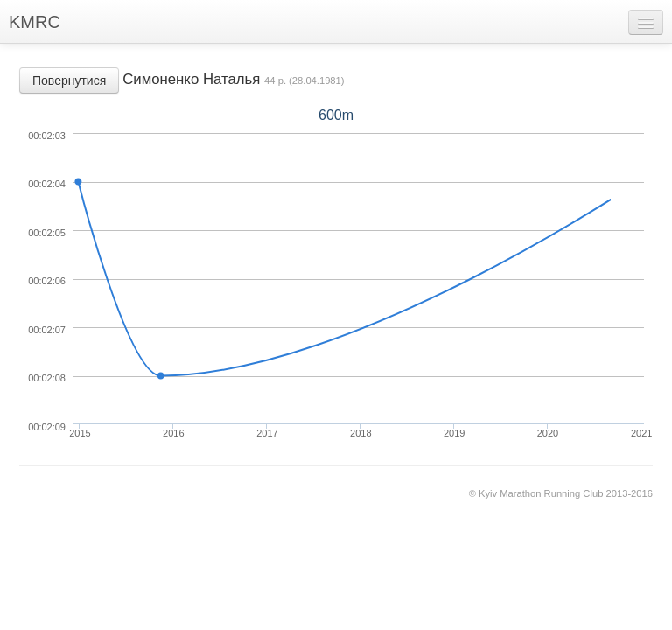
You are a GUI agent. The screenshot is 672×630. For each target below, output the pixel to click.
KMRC (35, 22)
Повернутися (69, 80)
